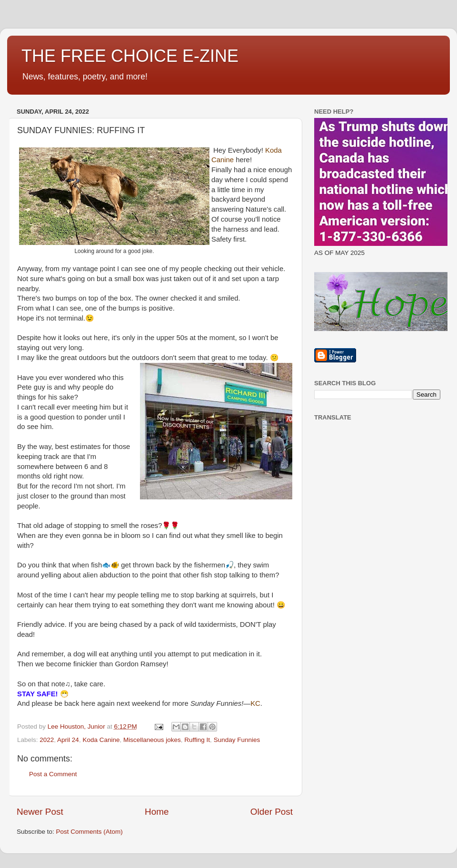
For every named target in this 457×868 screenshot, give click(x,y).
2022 (47, 740)
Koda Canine (101, 740)
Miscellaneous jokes (152, 740)
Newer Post (40, 812)
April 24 (68, 740)
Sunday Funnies (237, 740)
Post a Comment (53, 774)
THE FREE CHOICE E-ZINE (130, 56)
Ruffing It (197, 740)
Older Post (272, 812)
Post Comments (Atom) (89, 832)
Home (157, 812)
